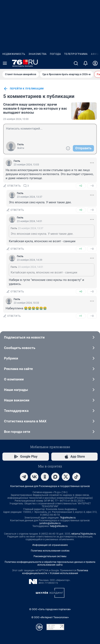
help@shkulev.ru (59, 526)
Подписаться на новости (50, 337)
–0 (92, 186)
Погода (55, 54)
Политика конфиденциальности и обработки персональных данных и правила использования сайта (50, 563)
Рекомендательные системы (50, 556)
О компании (50, 379)
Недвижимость (14, 54)
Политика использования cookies (50, 551)
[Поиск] (76, 63)
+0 (81, 210)
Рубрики (50, 358)
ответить (12, 186)
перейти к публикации (23, 89)
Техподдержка (50, 411)
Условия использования (64, 573)
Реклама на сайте (50, 369)
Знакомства (38, 54)
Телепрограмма (76, 54)
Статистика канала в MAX (50, 421)
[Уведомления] (86, 63)
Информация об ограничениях (50, 545)
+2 (81, 186)
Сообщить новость (50, 348)
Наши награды (50, 390)
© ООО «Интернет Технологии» (50, 617)
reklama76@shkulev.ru (84, 534)
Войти (21, 148)
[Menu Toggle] (5, 63)
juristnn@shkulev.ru (50, 523)
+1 (81, 249)
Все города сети (50, 432)
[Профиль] (95, 63)
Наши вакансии (50, 400)
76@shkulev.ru (68, 518)
